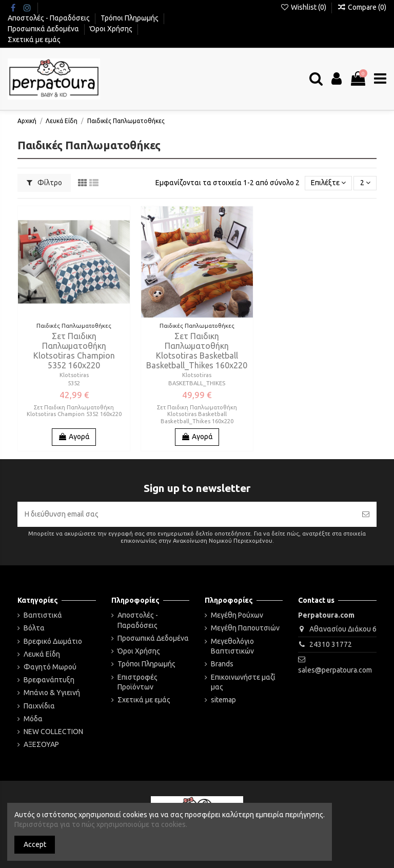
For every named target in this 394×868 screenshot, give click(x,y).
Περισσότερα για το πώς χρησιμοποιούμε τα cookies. (101, 824)
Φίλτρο (44, 183)
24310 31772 (331, 644)
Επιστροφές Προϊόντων (137, 682)
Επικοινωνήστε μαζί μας (243, 682)
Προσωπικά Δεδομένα (44, 29)
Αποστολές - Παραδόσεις (50, 18)
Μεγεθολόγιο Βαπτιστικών (232, 646)
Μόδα (33, 719)
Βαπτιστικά (43, 615)
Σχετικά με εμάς (34, 40)
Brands (222, 664)
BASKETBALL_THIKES (197, 383)
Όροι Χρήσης (112, 29)
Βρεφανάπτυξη (49, 680)
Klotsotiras (74, 375)
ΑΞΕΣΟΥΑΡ (41, 744)
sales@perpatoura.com (335, 670)
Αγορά (74, 437)
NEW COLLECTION (53, 732)
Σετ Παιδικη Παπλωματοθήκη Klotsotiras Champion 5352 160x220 (74, 351)
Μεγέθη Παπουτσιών (245, 628)
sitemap (223, 700)
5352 (74, 383)
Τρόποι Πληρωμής (130, 18)
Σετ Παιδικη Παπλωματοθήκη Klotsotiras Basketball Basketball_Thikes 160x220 (197, 351)
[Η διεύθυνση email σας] (186, 514)
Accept (35, 844)
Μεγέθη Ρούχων (237, 615)
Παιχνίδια (39, 706)
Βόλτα (34, 628)
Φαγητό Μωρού (50, 667)
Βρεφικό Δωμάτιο (53, 641)
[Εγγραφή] (366, 514)
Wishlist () (304, 7)
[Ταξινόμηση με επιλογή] (328, 183)
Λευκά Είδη (42, 654)
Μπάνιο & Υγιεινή (52, 693)
